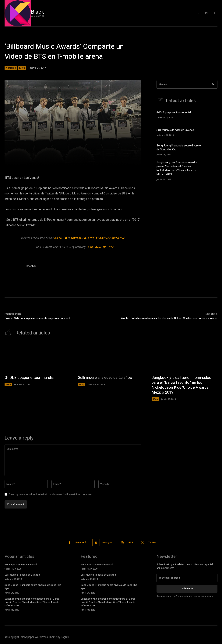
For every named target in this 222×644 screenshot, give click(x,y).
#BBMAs (76, 238)
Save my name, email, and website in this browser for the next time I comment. (51, 494)
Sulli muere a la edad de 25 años (175, 130)
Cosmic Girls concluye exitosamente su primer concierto (38, 318)
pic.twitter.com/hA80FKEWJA (104, 238)
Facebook (81, 542)
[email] (187, 578)
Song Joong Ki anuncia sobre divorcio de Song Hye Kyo (33, 587)
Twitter (152, 542)
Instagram (108, 542)
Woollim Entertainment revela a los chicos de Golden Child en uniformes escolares (169, 318)
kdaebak (31, 266)
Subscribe (187, 588)
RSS (131, 542)
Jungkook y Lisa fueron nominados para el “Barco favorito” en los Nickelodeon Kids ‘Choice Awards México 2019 (177, 168)
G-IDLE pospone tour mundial (174, 113)
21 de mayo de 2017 (100, 247)
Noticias (11, 68)
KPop (22, 68)
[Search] (213, 84)
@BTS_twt (62, 238)
